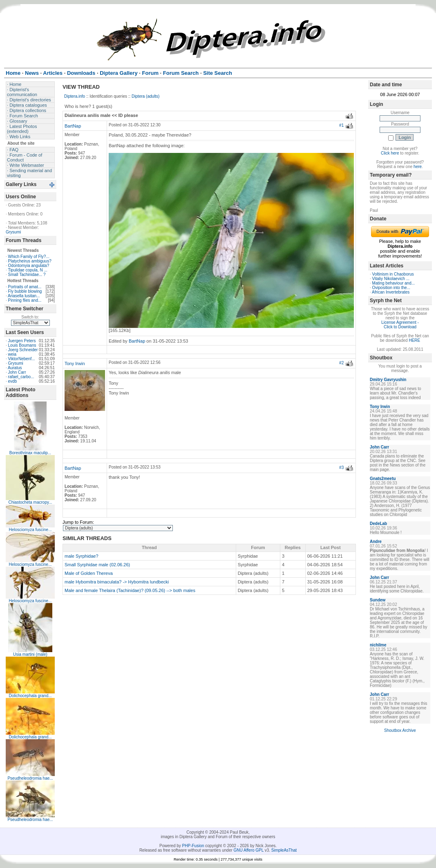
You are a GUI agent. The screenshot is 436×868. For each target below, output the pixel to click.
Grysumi (13, 232)
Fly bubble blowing (25, 291)
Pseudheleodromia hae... (30, 778)
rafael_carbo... (21, 377)
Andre (376, 542)
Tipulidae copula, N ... (27, 270)
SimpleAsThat (284, 850)
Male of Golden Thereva (89, 573)
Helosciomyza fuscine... (30, 530)
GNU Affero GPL (249, 850)
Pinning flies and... (25, 300)
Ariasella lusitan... (24, 296)
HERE (414, 340)
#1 (341, 125)
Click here (390, 153)
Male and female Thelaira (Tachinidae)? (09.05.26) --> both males (130, 590)
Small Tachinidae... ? (27, 275)
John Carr (17, 372)
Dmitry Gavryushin (388, 380)
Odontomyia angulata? (29, 266)
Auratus (15, 368)
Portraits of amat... (25, 287)
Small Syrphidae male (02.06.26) (97, 565)
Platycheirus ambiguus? (30, 261)
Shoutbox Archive (400, 730)
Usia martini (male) (30, 654)
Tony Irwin (75, 363)
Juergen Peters (22, 341)
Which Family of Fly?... (29, 257)
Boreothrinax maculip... (30, 453)
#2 (341, 363)
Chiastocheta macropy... (30, 502)
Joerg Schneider (23, 350)
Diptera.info (75, 96)
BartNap (73, 126)
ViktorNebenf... (22, 359)
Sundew (378, 600)
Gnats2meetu (383, 479)
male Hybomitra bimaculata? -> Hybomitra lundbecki (117, 582)
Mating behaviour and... (394, 283)
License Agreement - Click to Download (400, 325)
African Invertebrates (391, 292)
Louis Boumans (22, 345)
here (418, 167)
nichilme (378, 645)
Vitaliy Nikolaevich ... (391, 279)
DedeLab (378, 524)
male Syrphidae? (82, 556)
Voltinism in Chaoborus (393, 274)
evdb (13, 381)
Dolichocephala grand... (30, 696)
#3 (341, 468)
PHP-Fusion (193, 846)
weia (12, 354)
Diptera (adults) (145, 96)
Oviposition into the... (391, 288)
